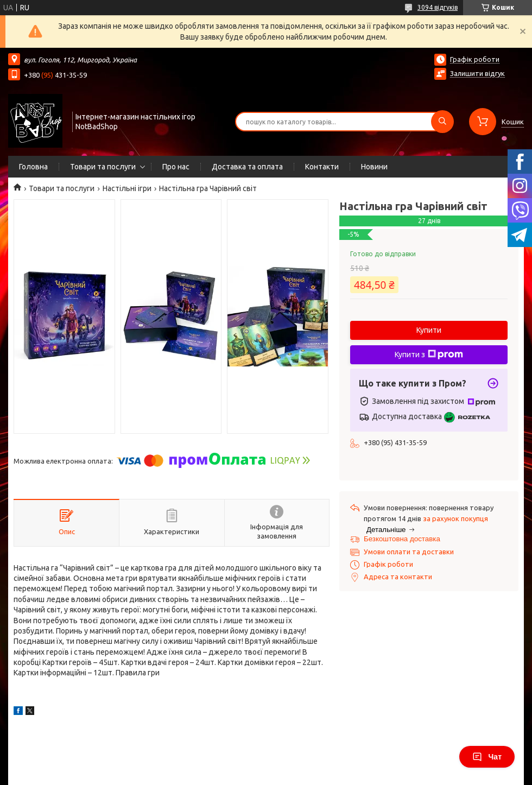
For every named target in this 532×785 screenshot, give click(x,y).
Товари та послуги (103, 167)
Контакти (322, 167)
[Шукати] (442, 122)
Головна (33, 167)
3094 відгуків (438, 7)
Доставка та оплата (247, 167)
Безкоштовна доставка (402, 539)
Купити (429, 330)
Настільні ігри (127, 188)
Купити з (429, 354)
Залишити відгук (477, 73)
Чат (487, 757)
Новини (374, 167)
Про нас (176, 167)
